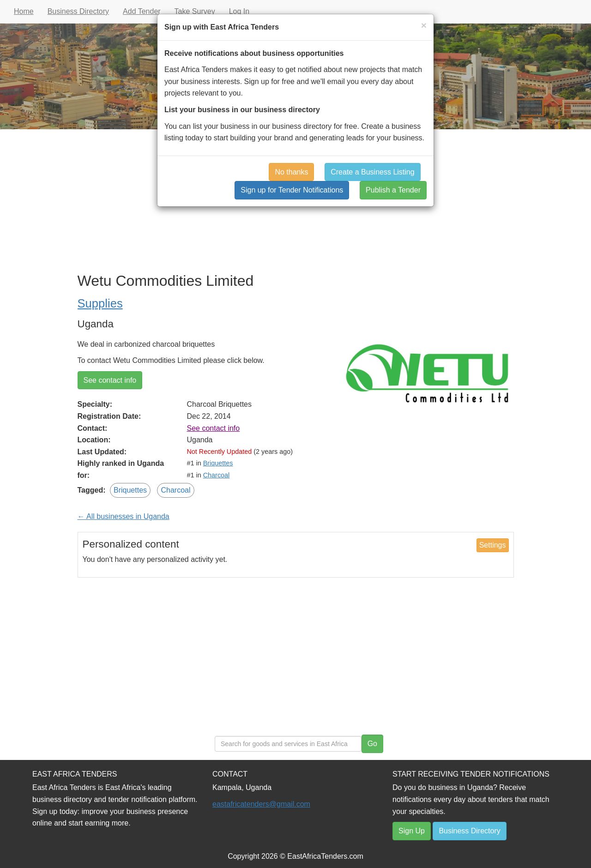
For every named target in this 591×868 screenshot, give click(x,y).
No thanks (291, 172)
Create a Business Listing (372, 172)
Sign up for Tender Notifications (292, 190)
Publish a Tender (393, 190)
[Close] (424, 25)
